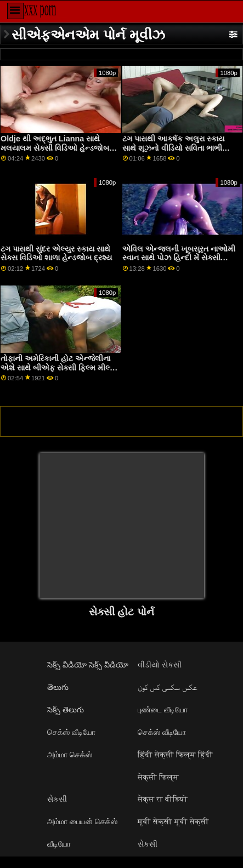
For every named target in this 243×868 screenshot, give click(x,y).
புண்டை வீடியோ (163, 710)
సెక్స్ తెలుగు (66, 710)
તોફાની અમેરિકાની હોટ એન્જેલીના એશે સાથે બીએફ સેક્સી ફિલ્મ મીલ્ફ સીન (58, 367)
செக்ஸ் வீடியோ (71, 732)
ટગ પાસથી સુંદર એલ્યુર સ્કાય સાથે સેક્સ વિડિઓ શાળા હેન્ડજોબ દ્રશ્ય (56, 253)
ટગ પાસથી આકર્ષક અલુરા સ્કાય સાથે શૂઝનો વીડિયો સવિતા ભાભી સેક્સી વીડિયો (173, 148)
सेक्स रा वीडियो (163, 799)
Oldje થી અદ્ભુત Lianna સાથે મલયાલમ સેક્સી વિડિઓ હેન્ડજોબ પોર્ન (55, 148)
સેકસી (57, 799)
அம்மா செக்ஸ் (70, 755)
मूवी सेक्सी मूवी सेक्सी (173, 821)
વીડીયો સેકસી (160, 665)
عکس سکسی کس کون (168, 687)
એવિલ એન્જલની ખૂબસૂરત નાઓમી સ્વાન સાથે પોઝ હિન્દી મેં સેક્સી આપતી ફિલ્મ (179, 258)
